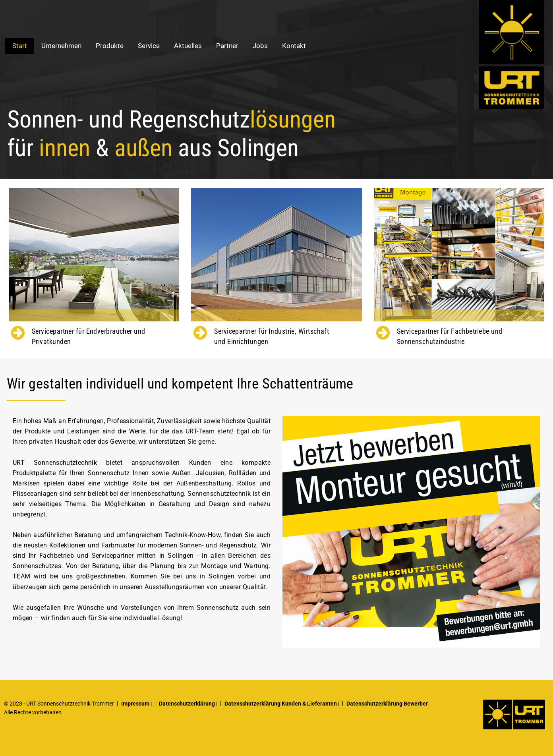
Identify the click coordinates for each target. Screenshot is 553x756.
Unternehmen (61, 46)
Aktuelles (188, 46)
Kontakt (294, 46)
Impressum (135, 704)
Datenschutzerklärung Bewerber (387, 704)
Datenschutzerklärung (187, 704)
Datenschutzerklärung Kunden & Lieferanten (281, 704)
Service (149, 46)
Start (20, 46)
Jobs (260, 46)
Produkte (110, 46)
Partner (227, 46)
